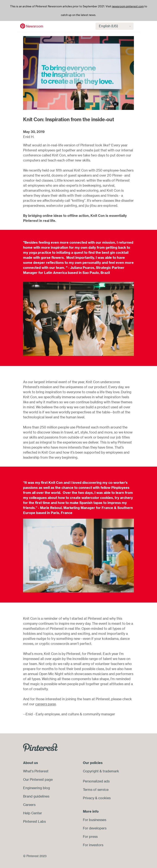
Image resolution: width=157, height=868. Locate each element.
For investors (93, 845)
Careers (29, 805)
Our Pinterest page (38, 780)
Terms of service (96, 790)
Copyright (91, 771)
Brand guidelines (36, 796)
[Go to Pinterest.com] (40, 747)
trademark (111, 771)
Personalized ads (96, 781)
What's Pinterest (36, 771)
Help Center (33, 813)
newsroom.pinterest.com (128, 6)
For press (90, 837)
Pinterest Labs (34, 821)
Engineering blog (37, 788)
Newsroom (23, 26)
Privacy (89, 798)
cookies (104, 798)
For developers (95, 828)
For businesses (95, 820)
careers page (46, 704)
